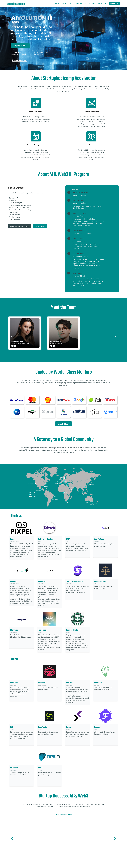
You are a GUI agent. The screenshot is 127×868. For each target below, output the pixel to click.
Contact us (114, 3)
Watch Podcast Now (64, 815)
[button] (11, 336)
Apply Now (20, 46)
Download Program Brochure (20, 226)
